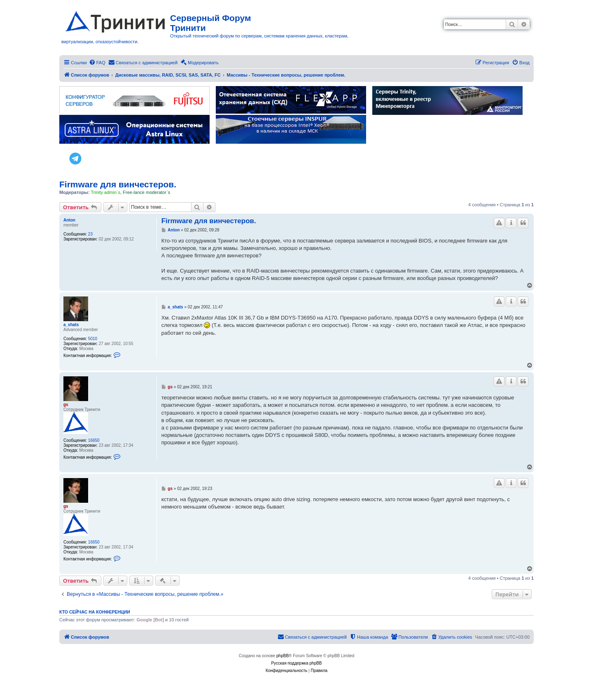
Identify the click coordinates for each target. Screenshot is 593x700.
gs (66, 405)
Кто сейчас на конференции (95, 612)
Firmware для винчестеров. (118, 184)
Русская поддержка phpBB (296, 663)
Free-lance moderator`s (146, 192)
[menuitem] (97, 63)
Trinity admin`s (105, 192)
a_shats (71, 325)
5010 (93, 339)
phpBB (282, 656)
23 (90, 234)
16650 (94, 440)
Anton (69, 220)
